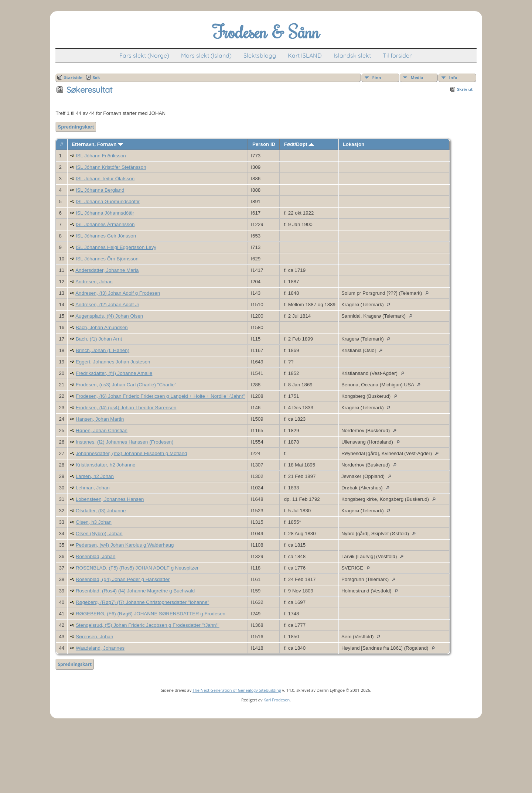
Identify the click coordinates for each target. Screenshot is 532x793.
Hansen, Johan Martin (100, 419)
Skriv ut (465, 89)
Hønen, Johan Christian (102, 430)
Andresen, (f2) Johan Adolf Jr (107, 305)
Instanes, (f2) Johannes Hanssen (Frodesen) (125, 442)
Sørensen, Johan (95, 637)
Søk (96, 77)
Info (453, 77)
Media (417, 77)
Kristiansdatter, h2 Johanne (106, 465)
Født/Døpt (299, 144)
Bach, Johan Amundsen (102, 327)
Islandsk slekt (352, 55)
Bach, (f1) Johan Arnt (99, 339)
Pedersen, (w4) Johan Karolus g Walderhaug (125, 545)
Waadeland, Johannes (100, 648)
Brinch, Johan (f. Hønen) (103, 350)
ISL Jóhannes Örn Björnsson (107, 259)
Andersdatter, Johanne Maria (107, 270)
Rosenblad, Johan (96, 556)
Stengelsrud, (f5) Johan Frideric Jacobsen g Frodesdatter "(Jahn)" (148, 625)
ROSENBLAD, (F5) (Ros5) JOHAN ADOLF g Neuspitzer (137, 568)
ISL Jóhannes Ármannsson (105, 224)
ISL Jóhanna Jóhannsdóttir (105, 213)
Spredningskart (76, 127)
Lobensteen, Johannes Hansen (110, 499)
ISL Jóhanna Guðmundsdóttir (108, 201)
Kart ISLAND (305, 55)
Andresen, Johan (94, 282)
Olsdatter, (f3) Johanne (101, 511)
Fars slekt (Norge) (144, 55)
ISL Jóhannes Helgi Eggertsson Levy (116, 247)
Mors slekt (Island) (206, 55)
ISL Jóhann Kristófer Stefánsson (111, 167)
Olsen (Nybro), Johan (99, 534)
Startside (73, 77)
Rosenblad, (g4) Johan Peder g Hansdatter (123, 579)
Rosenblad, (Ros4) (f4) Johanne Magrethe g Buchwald (135, 591)
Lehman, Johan (93, 488)
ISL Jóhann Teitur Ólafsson (105, 179)
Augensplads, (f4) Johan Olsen (109, 316)
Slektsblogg (260, 55)
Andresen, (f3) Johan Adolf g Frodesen (118, 293)
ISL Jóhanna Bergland (100, 190)
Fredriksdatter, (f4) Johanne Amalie (114, 373)
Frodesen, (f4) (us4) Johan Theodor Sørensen (126, 408)
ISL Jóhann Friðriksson (101, 156)
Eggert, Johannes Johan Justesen (113, 362)
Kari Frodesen (277, 700)
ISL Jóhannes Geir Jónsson (106, 236)
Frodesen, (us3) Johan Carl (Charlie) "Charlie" (126, 385)
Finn (377, 77)
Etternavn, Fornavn (98, 144)
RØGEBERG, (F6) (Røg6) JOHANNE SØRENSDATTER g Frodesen (151, 614)
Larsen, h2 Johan (95, 476)
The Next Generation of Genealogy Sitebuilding (237, 690)
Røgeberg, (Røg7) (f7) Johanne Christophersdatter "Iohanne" (142, 602)
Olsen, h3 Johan (94, 522)
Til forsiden (398, 55)
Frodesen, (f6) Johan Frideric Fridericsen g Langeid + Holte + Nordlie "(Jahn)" (160, 396)
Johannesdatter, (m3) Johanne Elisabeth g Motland (132, 453)
